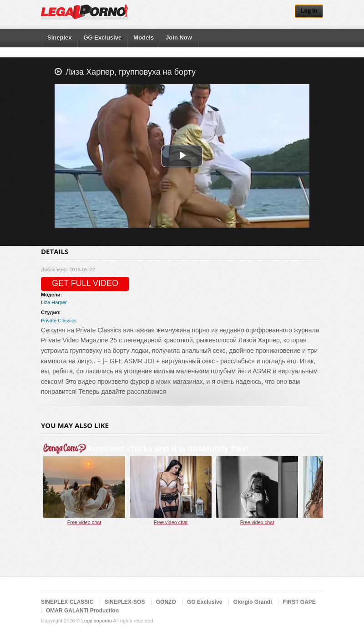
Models (144, 38)
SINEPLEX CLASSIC (67, 602)
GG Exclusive (102, 38)
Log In (309, 11)
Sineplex (59, 38)
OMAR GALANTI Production (82, 611)
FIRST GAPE (299, 602)
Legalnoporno (97, 621)
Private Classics (59, 321)
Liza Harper (54, 302)
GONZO (166, 602)
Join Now (179, 38)
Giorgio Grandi (253, 602)
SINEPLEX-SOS (125, 602)
